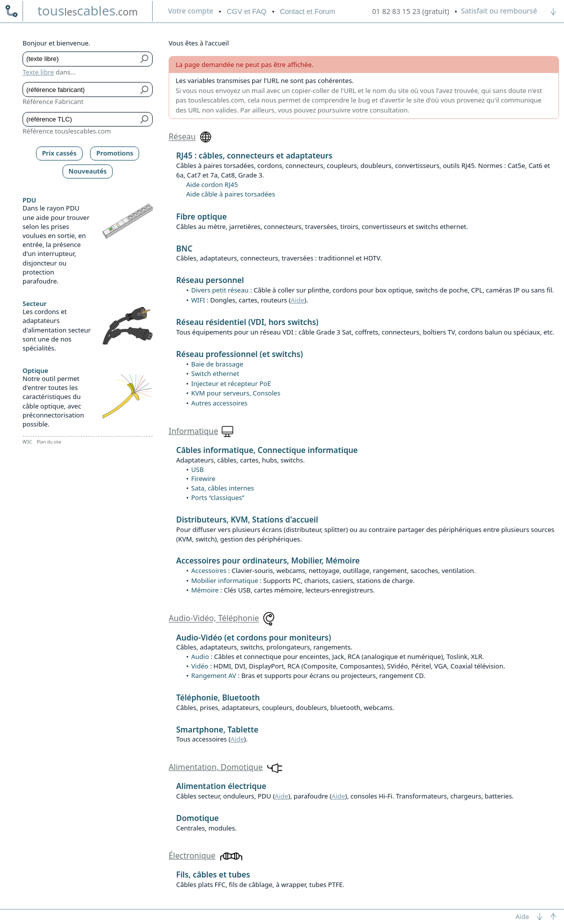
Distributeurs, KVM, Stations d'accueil (247, 519)
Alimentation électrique (221, 786)
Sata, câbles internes (222, 488)
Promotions (115, 153)
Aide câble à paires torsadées (231, 194)
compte (191, 11)
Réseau (182, 137)
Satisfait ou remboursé (499, 11)
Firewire (203, 478)
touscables (88, 10)
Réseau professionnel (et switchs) (239, 354)
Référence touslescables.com (67, 131)
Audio (200, 656)
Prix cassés (59, 153)
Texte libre (38, 72)
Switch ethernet (215, 373)
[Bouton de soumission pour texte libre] (145, 59)
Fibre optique (201, 216)
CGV (246, 11)
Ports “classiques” (218, 497)
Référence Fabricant (53, 101)
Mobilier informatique (225, 580)
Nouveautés (88, 171)
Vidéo (200, 666)
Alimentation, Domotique (216, 767)
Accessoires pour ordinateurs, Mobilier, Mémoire (268, 560)
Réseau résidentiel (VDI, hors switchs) (247, 322)
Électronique (192, 855)
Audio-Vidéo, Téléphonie (214, 618)
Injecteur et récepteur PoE (231, 383)
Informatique (193, 431)
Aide (298, 300)
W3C (27, 442)
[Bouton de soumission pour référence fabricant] (145, 89)
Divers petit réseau (220, 290)
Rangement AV (214, 675)
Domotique (197, 818)
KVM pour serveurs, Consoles (236, 393)
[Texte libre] (80, 59)
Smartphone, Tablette (217, 729)
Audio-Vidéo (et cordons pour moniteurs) (254, 637)
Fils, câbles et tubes (213, 874)
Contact (307, 11)
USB (197, 469)
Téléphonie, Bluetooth (218, 697)
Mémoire (205, 590)
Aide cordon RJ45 (212, 184)
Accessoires (209, 570)
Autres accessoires (219, 403)
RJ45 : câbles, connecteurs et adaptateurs (254, 155)
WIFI (198, 300)
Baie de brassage (217, 364)
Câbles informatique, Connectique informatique (267, 450)
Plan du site (49, 442)
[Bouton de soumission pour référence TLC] (145, 119)
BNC (184, 248)
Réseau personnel (210, 280)
